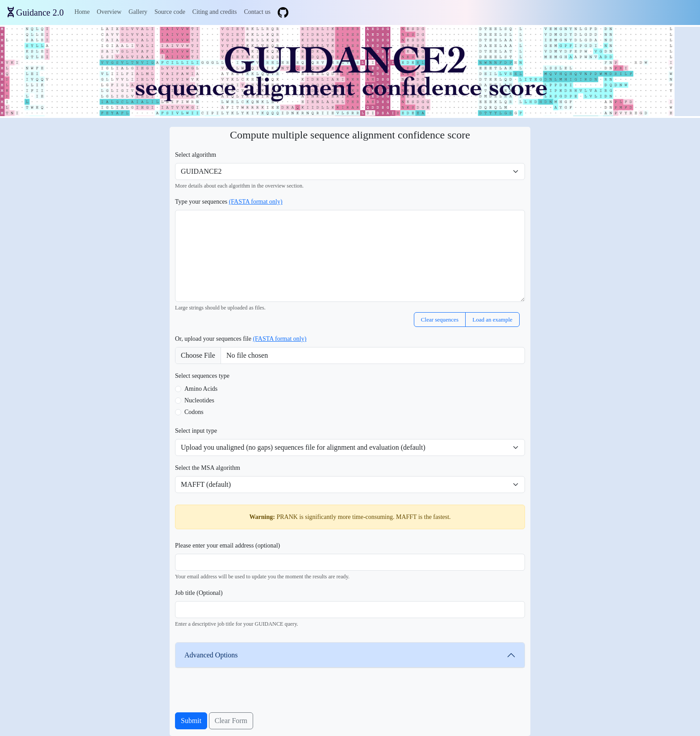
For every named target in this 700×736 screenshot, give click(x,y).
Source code (170, 12)
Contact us (257, 12)
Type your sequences (229, 202)
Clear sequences (440, 320)
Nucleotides (199, 400)
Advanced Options (211, 655)
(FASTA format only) (256, 202)
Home (82, 12)
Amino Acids (201, 389)
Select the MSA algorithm (208, 468)
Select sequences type (202, 376)
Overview (109, 12)
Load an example (492, 320)
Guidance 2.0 (40, 13)
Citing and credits (215, 12)
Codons (194, 412)
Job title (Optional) (199, 593)
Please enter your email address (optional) (227, 546)
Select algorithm (196, 155)
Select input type (196, 431)
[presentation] (243, 695)
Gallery (138, 12)
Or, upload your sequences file (241, 339)
